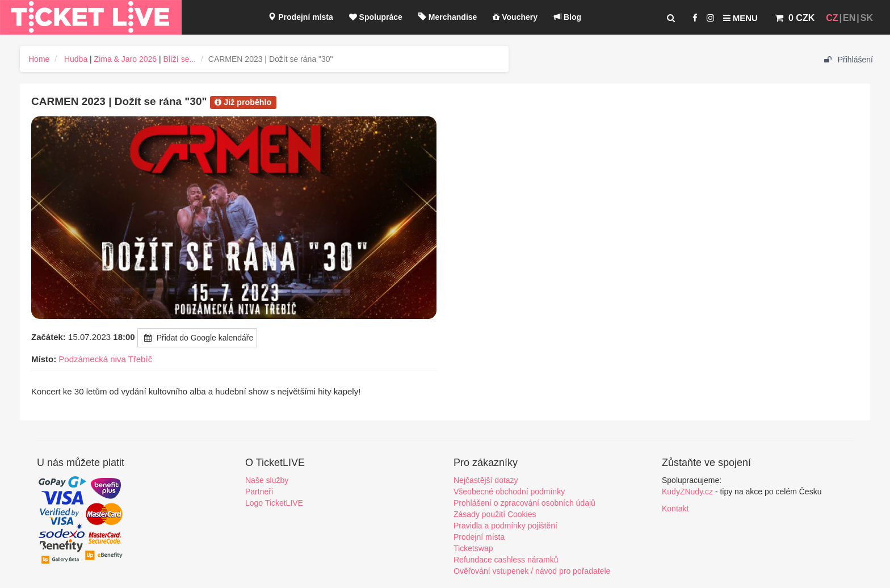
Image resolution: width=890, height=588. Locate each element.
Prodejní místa (300, 17)
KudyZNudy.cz (687, 492)
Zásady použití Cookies (495, 514)
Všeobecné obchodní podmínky (509, 492)
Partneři (259, 492)
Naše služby (267, 480)
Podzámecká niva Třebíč (105, 359)
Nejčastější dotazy (486, 480)
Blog (567, 17)
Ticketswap (473, 548)
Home (39, 59)
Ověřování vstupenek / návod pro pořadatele (532, 571)
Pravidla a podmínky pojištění (505, 526)
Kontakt (675, 509)
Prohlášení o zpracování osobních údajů (524, 503)
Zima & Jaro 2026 (126, 59)
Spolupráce (376, 17)
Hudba (76, 59)
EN (849, 18)
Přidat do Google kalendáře (197, 338)
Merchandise (448, 17)
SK (867, 18)
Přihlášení (849, 60)
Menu (740, 18)
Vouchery (515, 17)
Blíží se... (180, 59)
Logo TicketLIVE (274, 503)
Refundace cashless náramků (506, 560)
